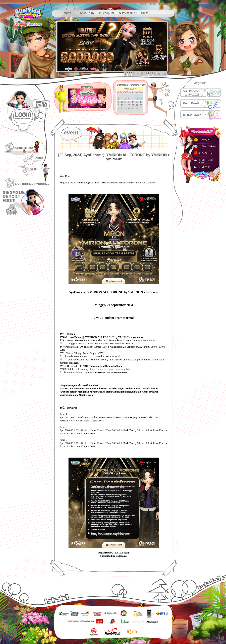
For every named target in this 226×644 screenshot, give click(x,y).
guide (67, 13)
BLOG (143, 4)
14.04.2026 (192, 95)
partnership (127, 13)
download (87, 13)
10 (164, 74)
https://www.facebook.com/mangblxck (110, 369)
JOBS (152, 4)
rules (145, 13)
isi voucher (107, 13)
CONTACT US (166, 4)
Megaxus (200, 83)
